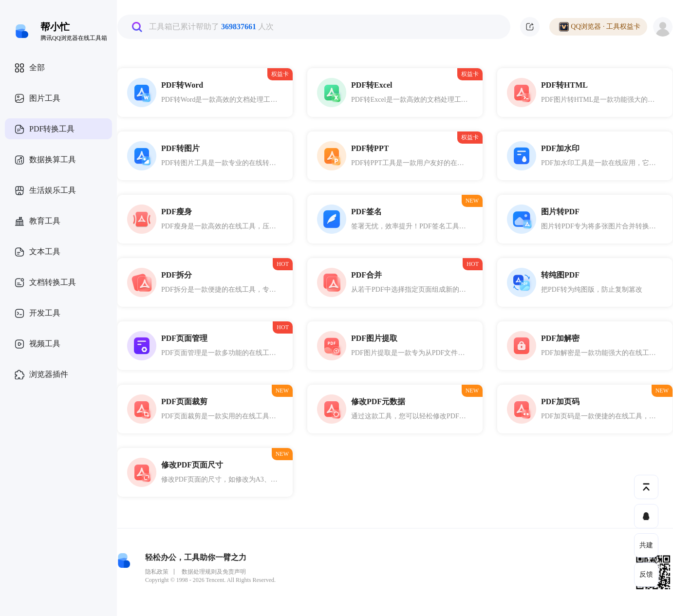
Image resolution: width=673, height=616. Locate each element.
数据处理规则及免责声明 (214, 572)
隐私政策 (157, 572)
